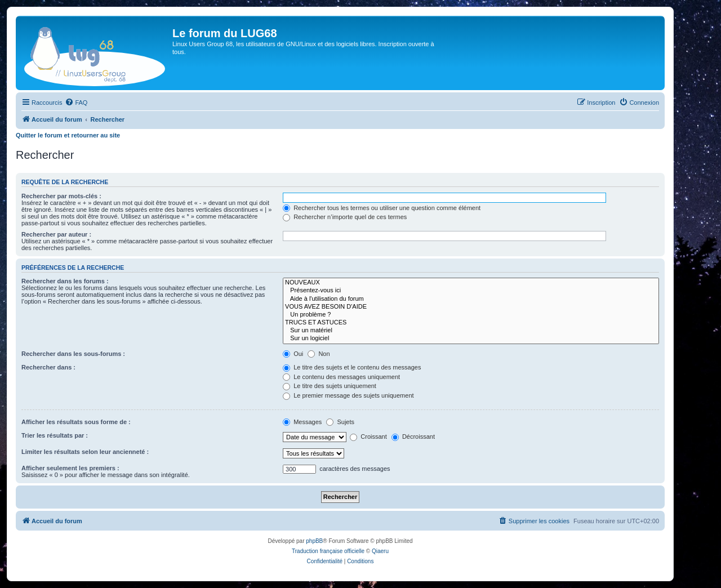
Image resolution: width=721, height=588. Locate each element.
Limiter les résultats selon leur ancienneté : (85, 452)
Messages (302, 422)
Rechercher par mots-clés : (61, 196)
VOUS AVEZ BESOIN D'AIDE (471, 307)
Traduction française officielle (328, 551)
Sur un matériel (471, 331)
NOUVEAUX (471, 283)
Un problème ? (471, 315)
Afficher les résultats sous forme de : (76, 422)
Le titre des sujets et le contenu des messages (352, 367)
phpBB (314, 541)
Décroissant (413, 436)
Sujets (340, 422)
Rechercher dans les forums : (65, 281)
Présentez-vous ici (471, 291)
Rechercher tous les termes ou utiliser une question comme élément (382, 208)
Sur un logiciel (471, 338)
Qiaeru (380, 551)
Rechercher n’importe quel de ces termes (345, 217)
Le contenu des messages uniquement (341, 377)
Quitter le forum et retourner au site (68, 135)
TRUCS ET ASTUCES (471, 323)
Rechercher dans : (48, 367)
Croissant (368, 436)
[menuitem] (76, 103)
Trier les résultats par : (55, 435)
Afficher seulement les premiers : (70, 468)
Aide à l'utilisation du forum (471, 299)
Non (319, 354)
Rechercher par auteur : (56, 234)
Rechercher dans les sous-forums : (73, 354)
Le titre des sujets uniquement (330, 386)
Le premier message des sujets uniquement (348, 395)
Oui (293, 354)
